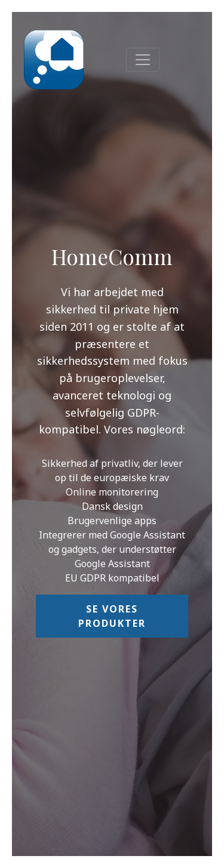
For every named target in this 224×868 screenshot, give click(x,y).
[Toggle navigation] (143, 60)
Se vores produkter (112, 616)
